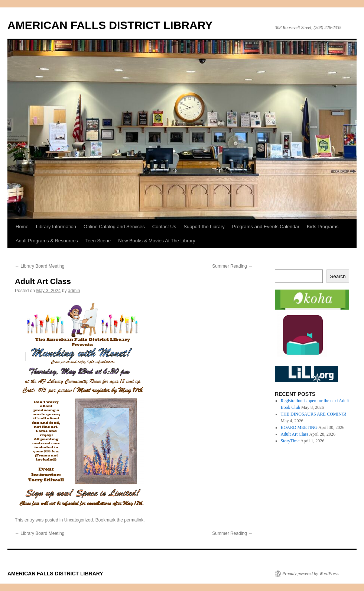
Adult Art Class (295, 434)
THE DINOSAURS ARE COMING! (314, 414)
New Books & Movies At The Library (157, 241)
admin (74, 291)
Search (338, 276)
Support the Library (204, 227)
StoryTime (290, 441)
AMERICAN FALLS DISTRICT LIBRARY (110, 25)
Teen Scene (98, 241)
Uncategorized (79, 520)
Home (22, 227)
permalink (134, 520)
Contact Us (164, 227)
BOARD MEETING (299, 427)
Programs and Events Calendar (266, 227)
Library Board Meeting (40, 266)
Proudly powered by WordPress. (311, 574)
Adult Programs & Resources (47, 241)
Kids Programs (323, 227)
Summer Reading (232, 266)
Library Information (56, 227)
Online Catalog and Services (114, 227)
